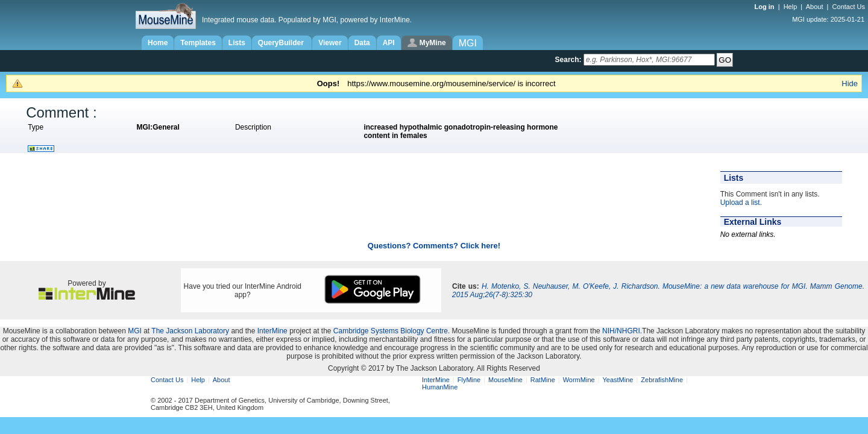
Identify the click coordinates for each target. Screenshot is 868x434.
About (815, 7)
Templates (198, 43)
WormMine (579, 380)
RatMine (543, 380)
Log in (766, 7)
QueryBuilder (282, 43)
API (389, 43)
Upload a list (740, 203)
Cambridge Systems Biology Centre (391, 331)
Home (158, 43)
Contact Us (849, 7)
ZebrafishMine (662, 380)
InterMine (272, 331)
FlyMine (469, 380)
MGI (135, 331)
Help (791, 7)
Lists (237, 43)
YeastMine (618, 380)
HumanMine (440, 387)
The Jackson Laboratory (190, 331)
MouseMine (505, 380)
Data (362, 43)
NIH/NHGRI (621, 331)
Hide (850, 83)
